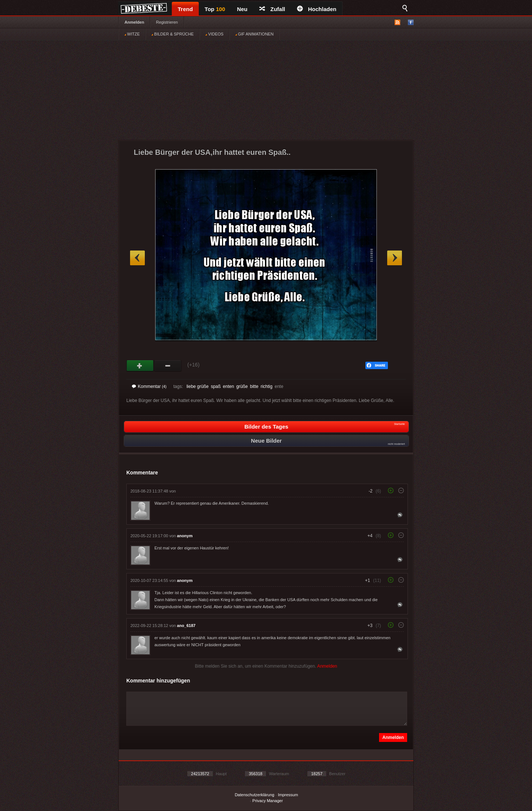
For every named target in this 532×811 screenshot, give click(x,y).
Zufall (272, 9)
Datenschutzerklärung (254, 795)
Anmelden (134, 22)
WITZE (132, 34)
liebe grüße (198, 386)
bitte (254, 386)
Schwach (168, 366)
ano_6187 (186, 626)
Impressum (288, 795)
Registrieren (167, 22)
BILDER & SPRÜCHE (173, 34)
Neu (242, 9)
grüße (242, 386)
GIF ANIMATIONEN (254, 34)
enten (228, 386)
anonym (185, 536)
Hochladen (317, 9)
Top (215, 9)
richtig (266, 386)
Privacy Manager (268, 801)
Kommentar (149, 386)
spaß (216, 386)
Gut (140, 366)
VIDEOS (214, 34)
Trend (185, 9)
